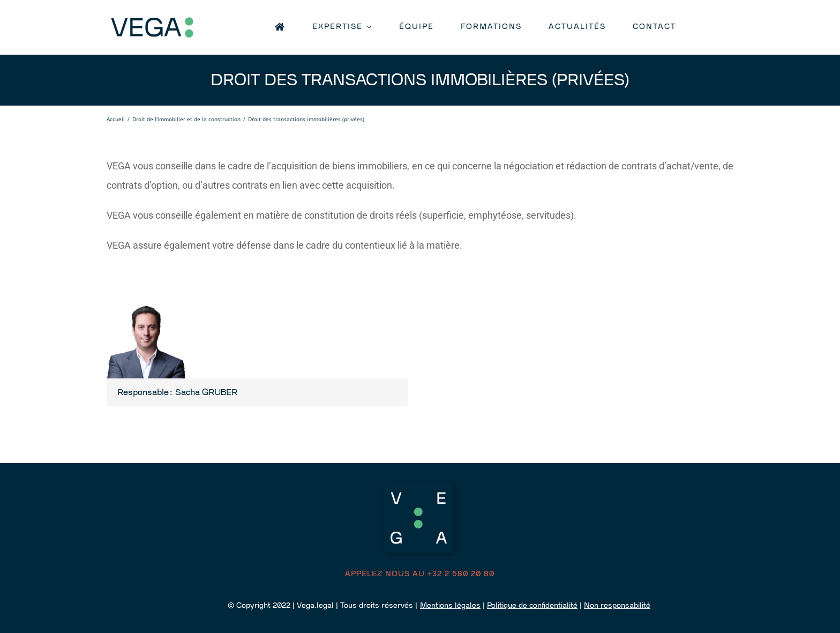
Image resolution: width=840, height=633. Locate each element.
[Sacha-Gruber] (147, 302)
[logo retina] (171, 17)
